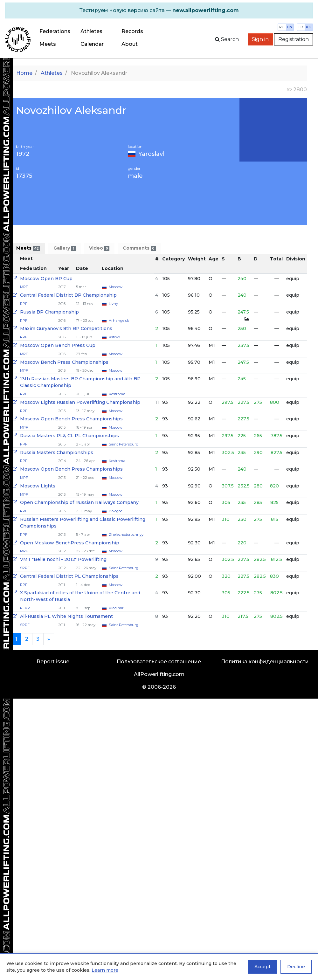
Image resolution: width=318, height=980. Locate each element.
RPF (24, 304)
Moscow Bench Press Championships (64, 362)
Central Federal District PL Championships (69, 576)
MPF (24, 287)
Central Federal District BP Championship (68, 295)
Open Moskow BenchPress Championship (70, 543)
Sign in (260, 39)
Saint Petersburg (124, 444)
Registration (294, 39)
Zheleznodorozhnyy (126, 535)
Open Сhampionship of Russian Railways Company (79, 502)
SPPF (25, 568)
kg (309, 27)
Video (99, 248)
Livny (113, 304)
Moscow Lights (38, 486)
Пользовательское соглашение (159, 662)
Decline (296, 967)
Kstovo (114, 337)
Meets (48, 44)
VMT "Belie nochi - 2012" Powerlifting (63, 559)
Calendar (92, 44)
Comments (139, 248)
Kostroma (117, 394)
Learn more (105, 970)
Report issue (53, 662)
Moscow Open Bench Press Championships (71, 419)
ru (282, 27)
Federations (55, 31)
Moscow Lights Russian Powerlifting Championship (80, 402)
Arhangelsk (119, 321)
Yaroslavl (151, 154)
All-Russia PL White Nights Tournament (66, 616)
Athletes (91, 31)
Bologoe (116, 511)
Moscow (116, 287)
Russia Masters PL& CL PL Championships (69, 436)
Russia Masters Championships (57, 452)
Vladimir (116, 608)
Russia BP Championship (49, 312)
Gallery (64, 248)
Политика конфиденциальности (265, 662)
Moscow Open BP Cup (46, 279)
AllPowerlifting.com (159, 674)
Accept (263, 967)
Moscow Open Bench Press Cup (58, 345)
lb (301, 27)
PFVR (25, 608)
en (290, 27)
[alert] (159, 10)
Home (24, 73)
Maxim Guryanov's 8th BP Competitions (66, 328)
